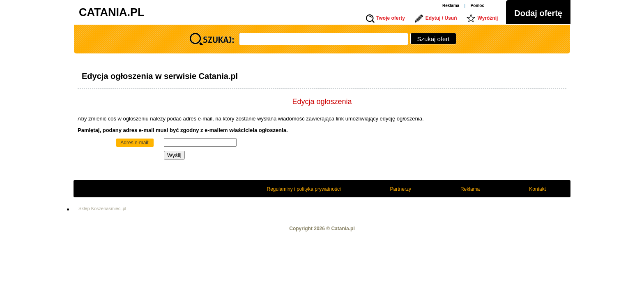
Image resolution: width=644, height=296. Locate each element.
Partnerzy (401, 189)
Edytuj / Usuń (441, 18)
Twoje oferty (391, 18)
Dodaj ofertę (538, 13)
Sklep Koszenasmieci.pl (102, 208)
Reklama (451, 6)
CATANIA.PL (112, 12)
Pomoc (477, 6)
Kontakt (537, 189)
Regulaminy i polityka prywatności (304, 189)
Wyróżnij (488, 18)
